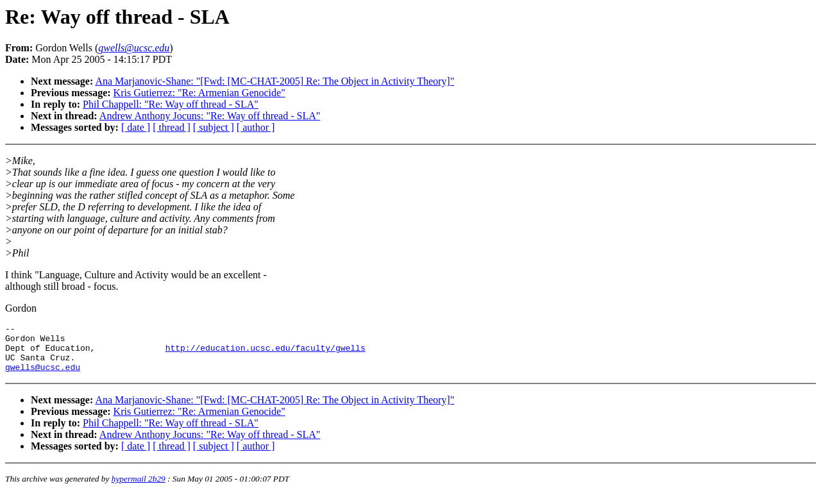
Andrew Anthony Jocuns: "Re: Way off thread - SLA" (210, 116)
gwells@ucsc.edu (43, 376)
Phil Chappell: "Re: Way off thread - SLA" (171, 104)
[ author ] (256, 127)
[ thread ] (172, 127)
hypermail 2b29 (139, 488)
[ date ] (136, 127)
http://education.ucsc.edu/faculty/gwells (266, 353)
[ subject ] (214, 127)
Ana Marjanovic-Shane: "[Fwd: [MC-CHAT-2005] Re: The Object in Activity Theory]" (275, 81)
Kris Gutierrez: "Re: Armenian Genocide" (199, 93)
